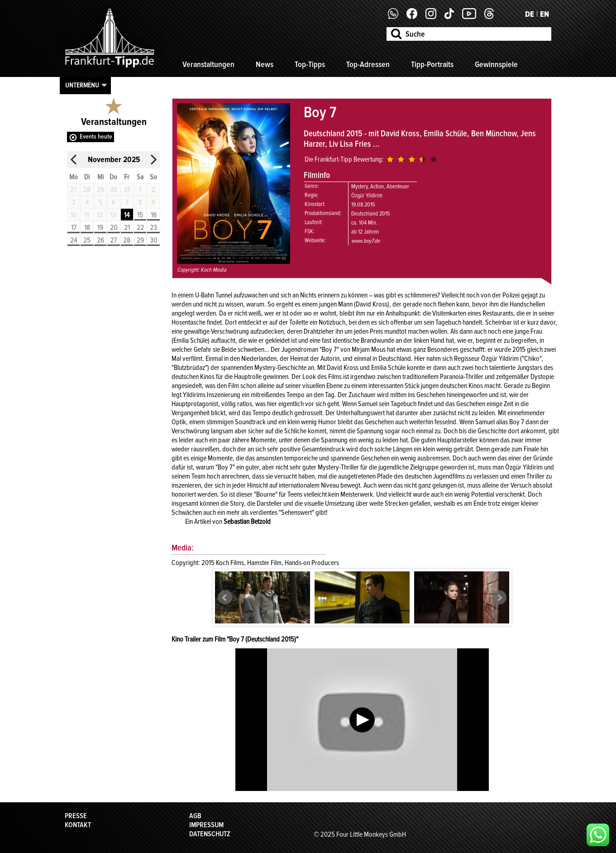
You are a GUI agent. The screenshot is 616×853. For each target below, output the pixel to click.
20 (114, 228)
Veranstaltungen (208, 64)
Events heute (96, 137)
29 (140, 240)
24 (74, 240)
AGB (195, 816)
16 (154, 215)
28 (127, 240)
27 (113, 240)
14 (127, 215)
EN (544, 14)
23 (153, 228)
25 (87, 240)
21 (127, 228)
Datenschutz (210, 834)
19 (100, 228)
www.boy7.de (365, 241)
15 (140, 215)
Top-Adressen (368, 64)
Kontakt (78, 825)
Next (499, 598)
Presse (76, 816)
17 (74, 228)
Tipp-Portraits (432, 64)
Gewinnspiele (496, 64)
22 (140, 228)
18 (87, 228)
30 (153, 240)
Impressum (206, 825)
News (265, 64)
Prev (225, 598)
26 (100, 240)
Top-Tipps (310, 64)
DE (530, 14)
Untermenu (82, 85)
